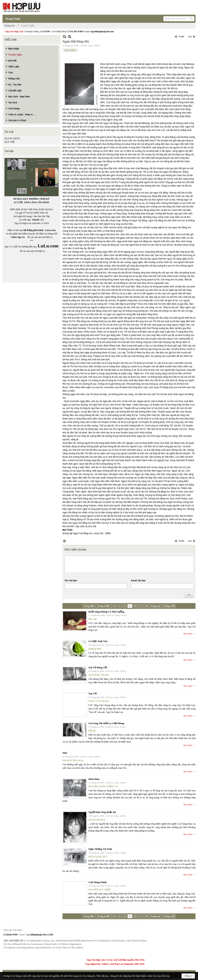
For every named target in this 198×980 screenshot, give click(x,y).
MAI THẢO (70, 50)
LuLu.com (50, 230)
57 (141, 606)
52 (114, 606)
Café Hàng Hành (97, 882)
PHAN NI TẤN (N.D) (73, 760)
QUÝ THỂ (9, 142)
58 (146, 606)
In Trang (64, 541)
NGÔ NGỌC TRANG (99, 675)
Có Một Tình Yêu (98, 641)
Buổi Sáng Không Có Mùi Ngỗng (106, 612)
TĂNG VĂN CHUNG (99, 701)
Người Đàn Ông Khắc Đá (102, 812)
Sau (190, 36)
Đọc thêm (188, 634)
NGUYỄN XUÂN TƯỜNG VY (103, 787)
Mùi (65, 753)
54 (125, 606)
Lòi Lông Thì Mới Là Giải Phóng (106, 723)
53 (119, 606)
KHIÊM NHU (95, 649)
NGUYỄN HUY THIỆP (99, 890)
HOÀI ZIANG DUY (98, 857)
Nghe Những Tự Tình (100, 849)
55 (130, 606)
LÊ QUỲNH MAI (97, 820)
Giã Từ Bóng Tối (98, 667)
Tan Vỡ (92, 694)
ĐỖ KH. (92, 731)
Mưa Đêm (94, 779)
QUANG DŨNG (12, 138)
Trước (181, 36)
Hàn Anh (93, 619)
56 (135, 606)
